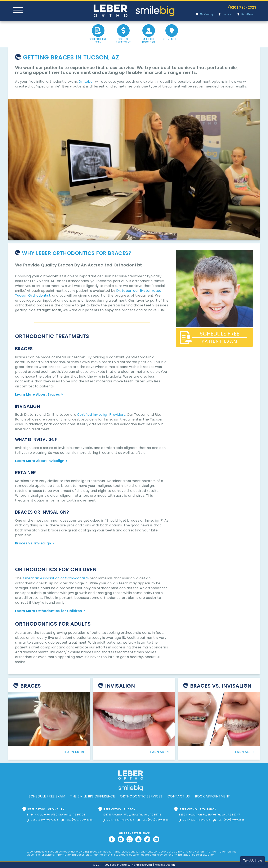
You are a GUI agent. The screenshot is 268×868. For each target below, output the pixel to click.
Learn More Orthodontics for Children (49, 611)
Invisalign (120, 686)
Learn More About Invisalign (40, 461)
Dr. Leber (86, 82)
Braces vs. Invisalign (33, 543)
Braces (31, 686)
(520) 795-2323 (242, 7)
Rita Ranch (249, 14)
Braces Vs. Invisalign (221, 686)
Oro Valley (207, 14)
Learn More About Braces (37, 394)
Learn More (74, 752)
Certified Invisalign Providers (101, 415)
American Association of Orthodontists (56, 578)
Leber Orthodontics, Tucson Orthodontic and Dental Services (134, 11)
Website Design (165, 865)
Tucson (227, 14)
